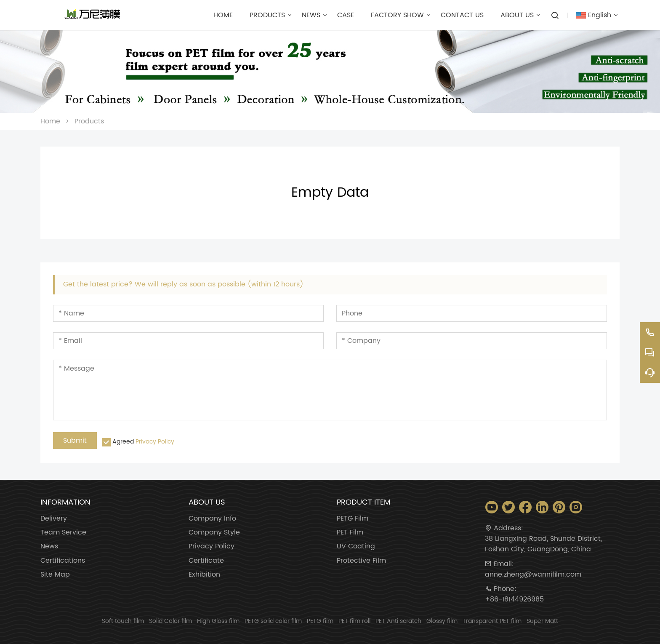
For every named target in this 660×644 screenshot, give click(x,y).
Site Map (55, 575)
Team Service (63, 533)
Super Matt (542, 621)
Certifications (63, 561)
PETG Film (353, 519)
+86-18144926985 (514, 600)
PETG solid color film (273, 621)
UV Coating (356, 546)
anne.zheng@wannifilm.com (533, 575)
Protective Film (361, 561)
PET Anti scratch (398, 621)
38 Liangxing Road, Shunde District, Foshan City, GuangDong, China (543, 544)
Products (89, 121)
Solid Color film (170, 621)
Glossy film (442, 621)
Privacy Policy (155, 442)
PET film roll (354, 621)
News (49, 546)
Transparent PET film (492, 621)
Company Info (212, 519)
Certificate (206, 561)
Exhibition (204, 575)
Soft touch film (123, 621)
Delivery (54, 519)
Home (50, 121)
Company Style (214, 533)
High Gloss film (218, 621)
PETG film (320, 621)
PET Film (350, 533)
